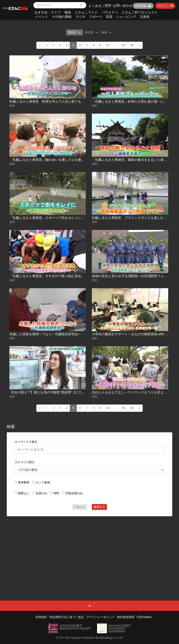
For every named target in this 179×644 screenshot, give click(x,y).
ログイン (165, 6)
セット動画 (43, 482)
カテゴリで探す (25, 462)
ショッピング (126, 17)
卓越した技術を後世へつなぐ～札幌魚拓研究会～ (45, 334)
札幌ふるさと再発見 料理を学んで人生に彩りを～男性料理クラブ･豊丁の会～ (67, 101)
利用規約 (41, 617)
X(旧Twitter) (144, 617)
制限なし (24, 493)
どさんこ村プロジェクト (140, 12)
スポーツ (96, 17)
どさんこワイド (86, 12)
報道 (68, 12)
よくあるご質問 (100, 6)
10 (108, 45)
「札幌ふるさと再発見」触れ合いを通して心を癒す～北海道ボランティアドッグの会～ (73, 160)
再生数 (91, 32)
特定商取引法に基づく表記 (67, 617)
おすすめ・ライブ (48, 12)
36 (132, 45)
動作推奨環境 (126, 617)
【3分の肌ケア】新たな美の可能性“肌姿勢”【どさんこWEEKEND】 (59, 392)
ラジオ (80, 17)
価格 (106, 32)
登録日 (74, 32)
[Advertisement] (90, 549)
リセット (80, 507)
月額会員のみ (74, 493)
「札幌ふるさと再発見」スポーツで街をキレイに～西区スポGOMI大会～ (63, 218)
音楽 (109, 17)
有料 (56, 493)
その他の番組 (62, 17)
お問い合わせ (123, 6)
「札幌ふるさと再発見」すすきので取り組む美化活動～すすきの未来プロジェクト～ (71, 276)
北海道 (145, 17)
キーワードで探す (26, 442)
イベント (42, 17)
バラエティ (110, 12)
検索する (99, 507)
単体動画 (24, 482)
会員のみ (41, 493)
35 (123, 45)
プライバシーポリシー (100, 617)
